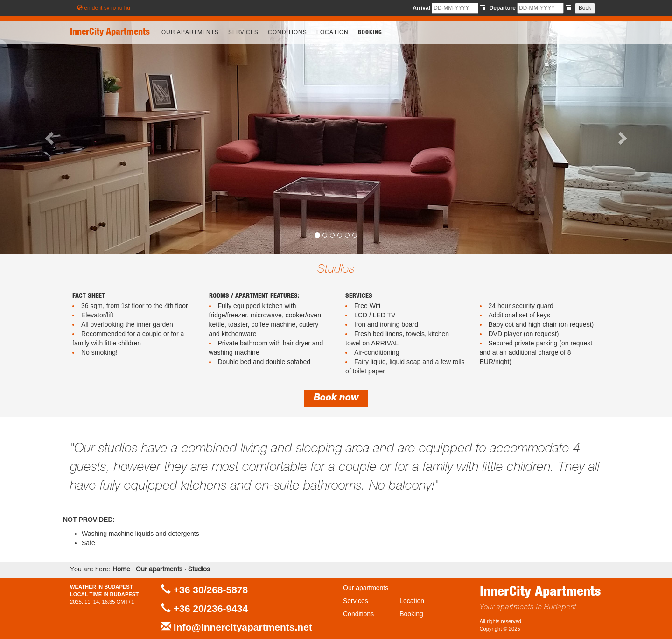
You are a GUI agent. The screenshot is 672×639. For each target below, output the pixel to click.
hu (127, 8)
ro (114, 8)
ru (120, 8)
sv (107, 8)
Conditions (287, 33)
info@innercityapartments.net (243, 627)
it (101, 8)
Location (332, 33)
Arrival (421, 8)
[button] (50, 138)
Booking (370, 33)
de (95, 8)
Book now (336, 399)
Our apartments (190, 33)
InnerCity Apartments (110, 33)
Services (243, 33)
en (87, 8)
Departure (503, 8)
